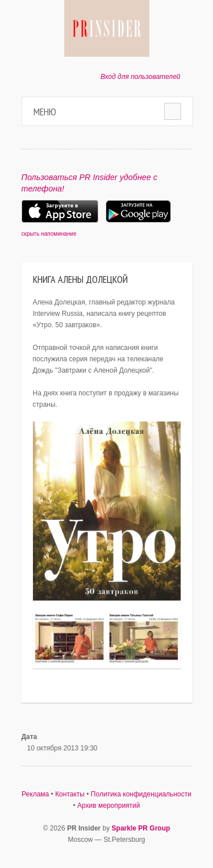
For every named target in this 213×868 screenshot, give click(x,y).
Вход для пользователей (141, 77)
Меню (45, 112)
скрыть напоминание (49, 234)
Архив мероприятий (109, 806)
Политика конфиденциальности (141, 794)
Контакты (70, 794)
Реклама (35, 794)
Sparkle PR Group (141, 828)
